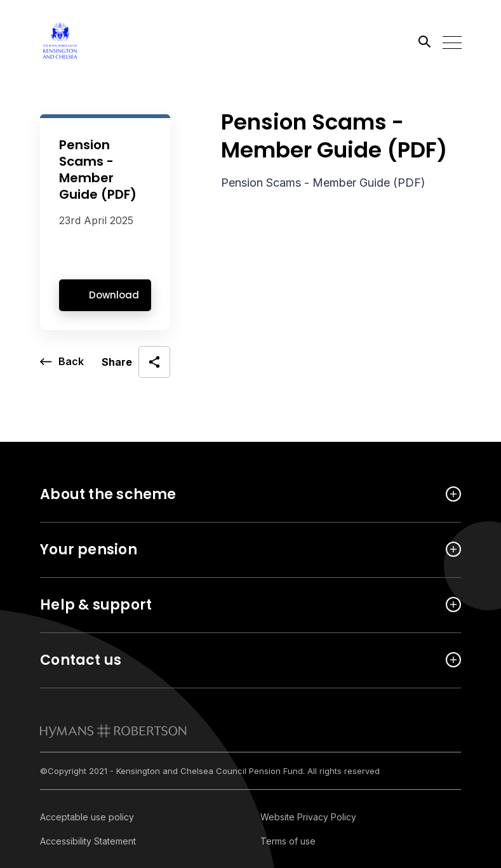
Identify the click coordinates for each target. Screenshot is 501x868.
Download (114, 295)
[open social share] (136, 362)
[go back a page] (62, 362)
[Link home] (97, 41)
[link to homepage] (113, 731)
